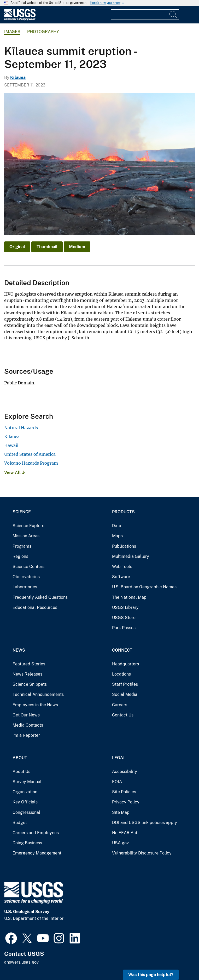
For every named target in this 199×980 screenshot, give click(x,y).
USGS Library (125, 607)
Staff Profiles (125, 684)
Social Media (125, 694)
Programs (22, 546)
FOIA (117, 782)
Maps (117, 536)
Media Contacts (28, 725)
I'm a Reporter (26, 735)
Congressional (26, 812)
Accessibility (125, 772)
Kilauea (12, 436)
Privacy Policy (126, 802)
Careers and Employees (36, 833)
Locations (121, 674)
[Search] (174, 15)
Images (12, 32)
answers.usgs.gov (21, 962)
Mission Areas (26, 536)
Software (121, 577)
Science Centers (28, 567)
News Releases (27, 674)
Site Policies (124, 792)
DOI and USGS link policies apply (145, 823)
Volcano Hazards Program (31, 463)
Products (123, 512)
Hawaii (11, 445)
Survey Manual (27, 782)
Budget (20, 823)
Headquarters (125, 664)
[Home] (20, 19)
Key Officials (25, 802)
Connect (122, 650)
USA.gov (120, 843)
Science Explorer (29, 526)
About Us (21, 772)
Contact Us (123, 715)
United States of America (30, 454)
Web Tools (122, 567)
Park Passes (124, 628)
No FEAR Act (125, 833)
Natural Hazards (21, 428)
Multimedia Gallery (131, 556)
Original (17, 247)
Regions (20, 556)
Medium (77, 247)
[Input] (145, 15)
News (19, 650)
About (20, 758)
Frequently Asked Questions (40, 597)
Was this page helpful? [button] (151, 975)
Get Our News (26, 715)
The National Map (129, 597)
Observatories (26, 577)
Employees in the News (35, 705)
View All (14, 473)
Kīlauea (18, 77)
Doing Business (27, 843)
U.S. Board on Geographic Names (144, 587)
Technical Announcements (38, 694)
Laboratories (25, 587)
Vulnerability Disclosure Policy (142, 853)
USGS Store (124, 618)
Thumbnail (47, 247)
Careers (120, 705)
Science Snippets (30, 684)
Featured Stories (29, 664)
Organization (25, 792)
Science (22, 512)
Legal (119, 758)
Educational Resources (35, 607)
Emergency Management (37, 853)
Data (117, 526)
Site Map (121, 812)
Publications (124, 546)
